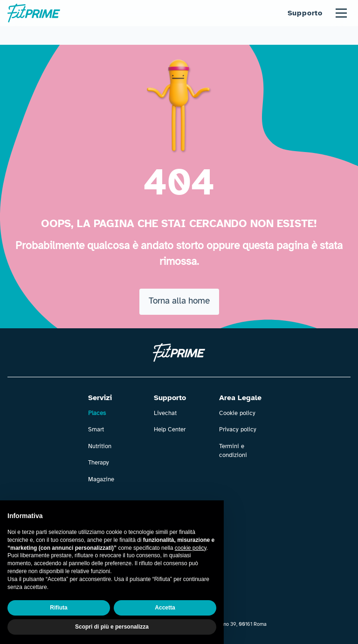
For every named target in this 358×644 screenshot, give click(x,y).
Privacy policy (238, 429)
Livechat (165, 413)
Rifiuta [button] (59, 608)
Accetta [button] (165, 608)
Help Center (170, 429)
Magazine (101, 479)
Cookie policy (237, 413)
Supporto (305, 13)
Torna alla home (179, 301)
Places (97, 413)
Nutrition (100, 446)
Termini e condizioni (233, 451)
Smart (96, 429)
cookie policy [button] (191, 548)
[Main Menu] (341, 13)
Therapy (99, 463)
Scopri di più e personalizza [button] (112, 627)
